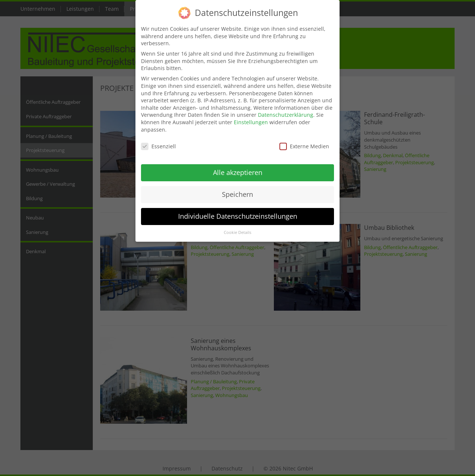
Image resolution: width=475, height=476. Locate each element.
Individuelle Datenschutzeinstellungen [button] (238, 210)
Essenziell (158, 141)
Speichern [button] (237, 188)
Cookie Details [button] (237, 227)
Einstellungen (251, 116)
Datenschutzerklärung (286, 109)
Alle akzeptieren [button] (238, 166)
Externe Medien (304, 141)
